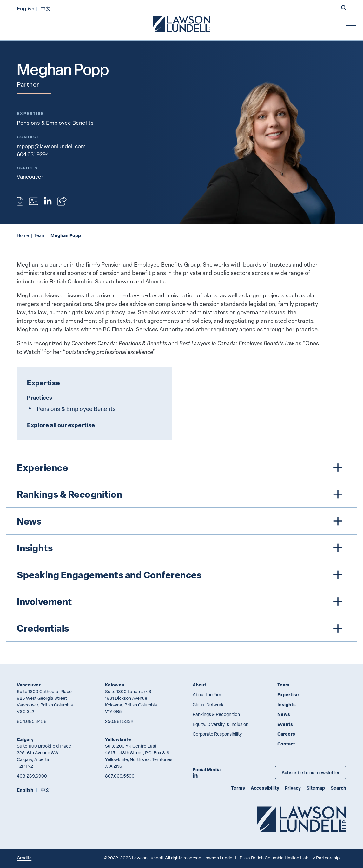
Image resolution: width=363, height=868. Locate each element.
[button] (344, 8)
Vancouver (29, 685)
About (199, 685)
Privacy (293, 788)
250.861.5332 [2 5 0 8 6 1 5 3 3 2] (119, 721)
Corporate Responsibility (217, 734)
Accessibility (265, 788)
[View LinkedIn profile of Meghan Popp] (48, 201)
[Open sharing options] (62, 201)
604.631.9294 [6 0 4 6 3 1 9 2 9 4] (33, 154)
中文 (46, 8)
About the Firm (208, 695)
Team (40, 235)
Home (23, 235)
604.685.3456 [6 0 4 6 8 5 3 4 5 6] (32, 721)
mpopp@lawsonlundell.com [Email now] (51, 146)
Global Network (208, 704)
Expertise (288, 695)
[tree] (182, 548)
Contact (286, 744)
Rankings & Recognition (216, 714)
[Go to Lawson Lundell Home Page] (181, 24)
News (284, 714)
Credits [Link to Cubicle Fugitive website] (24, 858)
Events (285, 724)
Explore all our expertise (61, 425)
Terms (238, 788)
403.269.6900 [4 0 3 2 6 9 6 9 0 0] (32, 776)
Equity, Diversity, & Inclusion (221, 724)
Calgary (25, 739)
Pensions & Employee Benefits (55, 123)
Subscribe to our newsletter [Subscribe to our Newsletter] (311, 772)
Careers (286, 734)
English (26, 8)
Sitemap (316, 788)
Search (338, 788)
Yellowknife (118, 739)
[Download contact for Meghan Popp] (34, 201)
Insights (287, 704)
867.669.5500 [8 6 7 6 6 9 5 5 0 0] (120, 776)
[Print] (20, 201)
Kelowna (115, 685)
